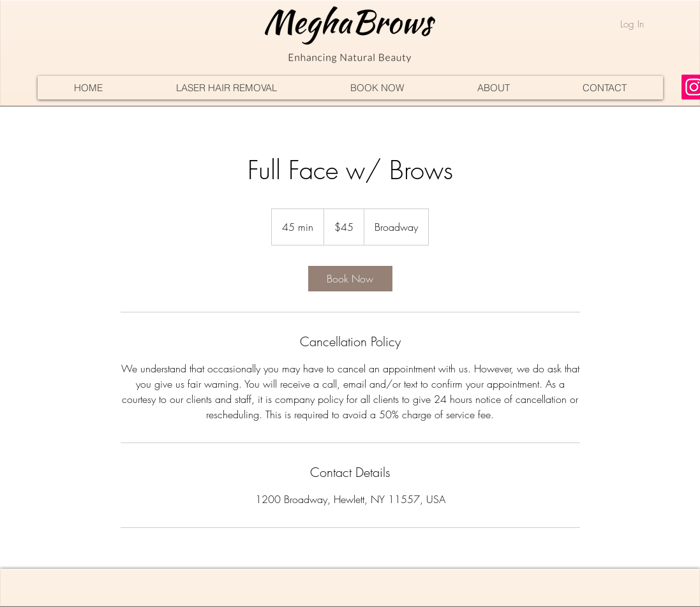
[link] (350, 279)
